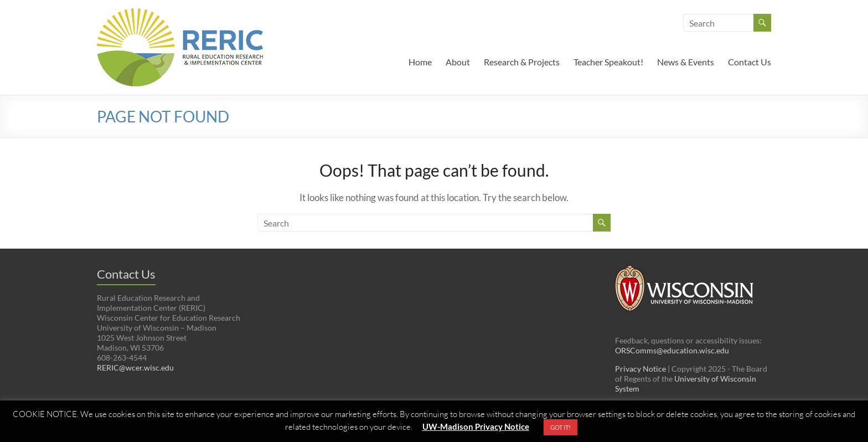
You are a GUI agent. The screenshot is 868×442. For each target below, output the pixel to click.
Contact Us (750, 62)
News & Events (686, 62)
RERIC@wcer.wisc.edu (135, 368)
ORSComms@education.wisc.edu (672, 350)
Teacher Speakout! (608, 62)
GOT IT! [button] (560, 427)
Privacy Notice (640, 369)
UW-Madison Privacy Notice (476, 426)
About (458, 62)
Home (420, 62)
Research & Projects (522, 62)
